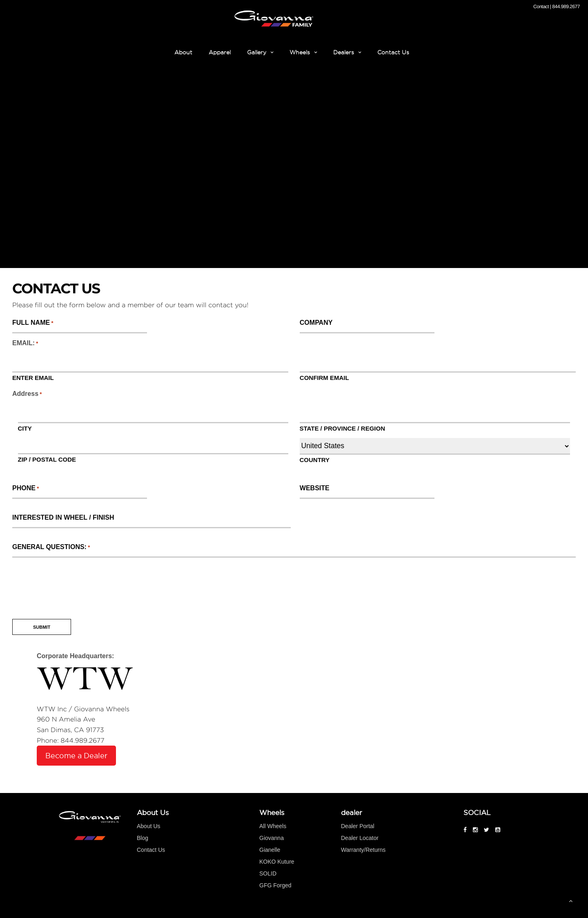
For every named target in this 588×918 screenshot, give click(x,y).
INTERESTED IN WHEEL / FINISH (63, 518)
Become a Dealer (76, 756)
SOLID (268, 873)
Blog (143, 838)
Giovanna (272, 838)
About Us (149, 826)
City (25, 428)
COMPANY (316, 323)
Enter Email (33, 377)
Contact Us (393, 52)
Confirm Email (324, 377)
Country (315, 460)
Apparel (220, 52)
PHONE (26, 488)
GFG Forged (275, 885)
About (183, 52)
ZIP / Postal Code (47, 459)
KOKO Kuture (277, 862)
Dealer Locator (360, 838)
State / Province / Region (342, 428)
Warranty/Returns (363, 850)
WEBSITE (314, 488)
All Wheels (273, 826)
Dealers (344, 52)
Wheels (300, 52)
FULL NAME (32, 323)
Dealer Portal (358, 826)
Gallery (257, 52)
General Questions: (50, 547)
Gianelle (270, 850)
